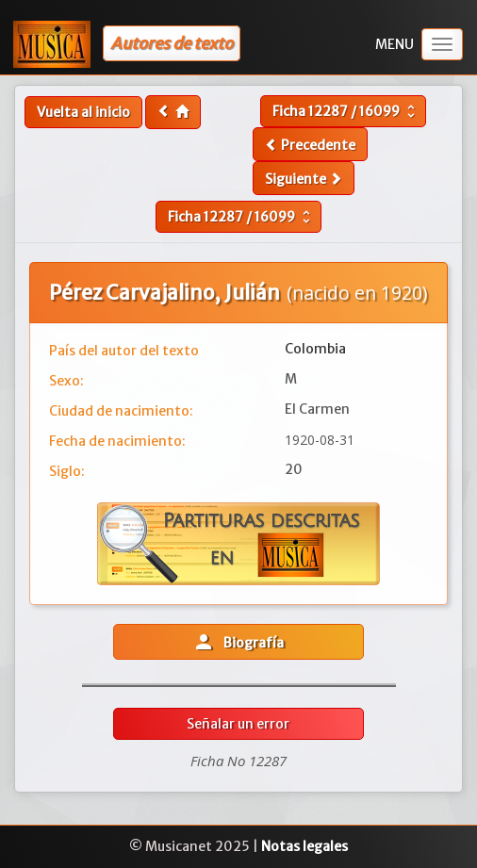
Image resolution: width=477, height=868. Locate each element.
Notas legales (304, 846)
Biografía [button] (238, 642)
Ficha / (346, 111)
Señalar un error (238, 724)
